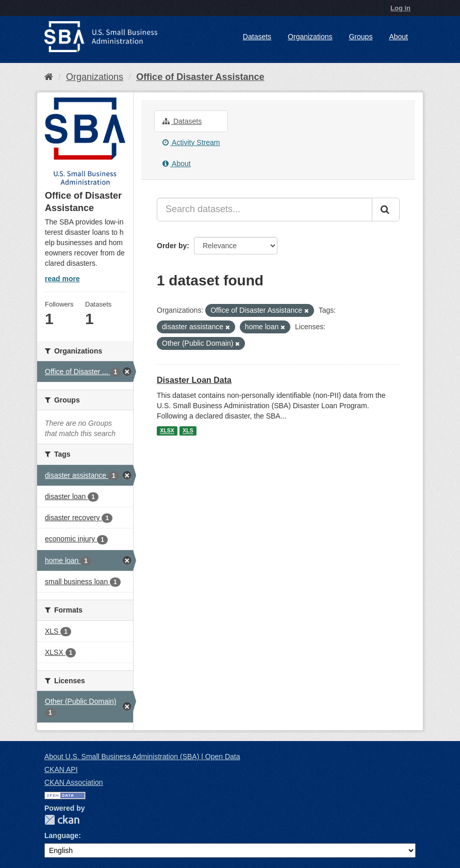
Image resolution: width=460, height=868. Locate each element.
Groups (360, 37)
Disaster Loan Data (194, 380)
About (398, 37)
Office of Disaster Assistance (200, 77)
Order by (172, 246)
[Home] (49, 77)
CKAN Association (74, 782)
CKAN (62, 820)
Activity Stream (191, 142)
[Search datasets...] (265, 210)
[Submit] (386, 210)
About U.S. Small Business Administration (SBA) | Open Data (142, 757)
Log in (400, 8)
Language (61, 835)
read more (62, 279)
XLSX (167, 431)
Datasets (257, 37)
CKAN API (61, 769)
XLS (188, 431)
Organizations (310, 37)
